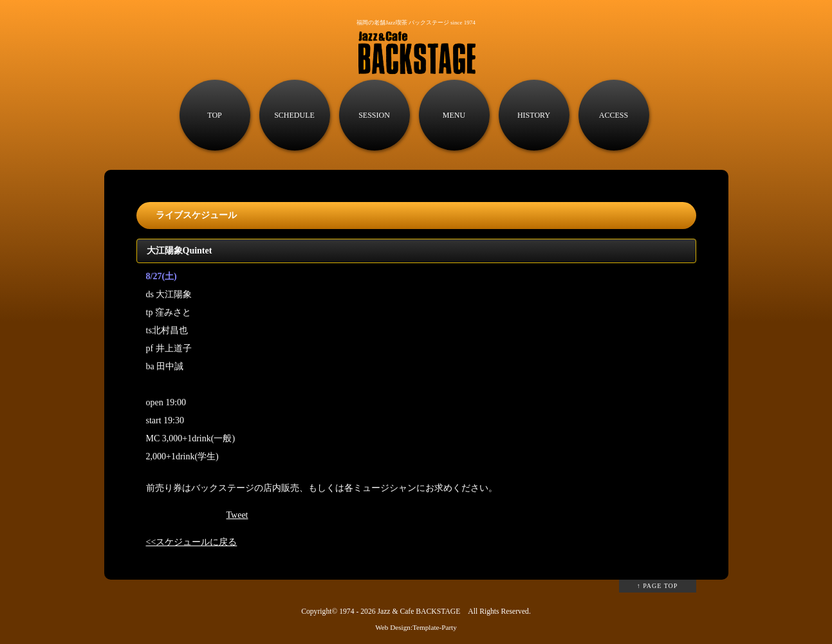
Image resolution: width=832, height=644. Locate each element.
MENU (454, 115)
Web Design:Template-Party (416, 627)
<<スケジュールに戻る (192, 542)
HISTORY (534, 115)
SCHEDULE (294, 115)
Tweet (237, 515)
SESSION (374, 115)
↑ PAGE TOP (658, 586)
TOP (214, 115)
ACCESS (614, 115)
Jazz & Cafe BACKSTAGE (419, 612)
